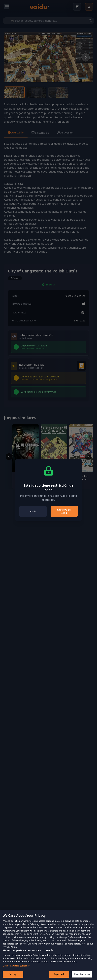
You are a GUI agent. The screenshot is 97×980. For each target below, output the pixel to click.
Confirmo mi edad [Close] (64, 511)
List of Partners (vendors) (16, 970)
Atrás (33, 511)
